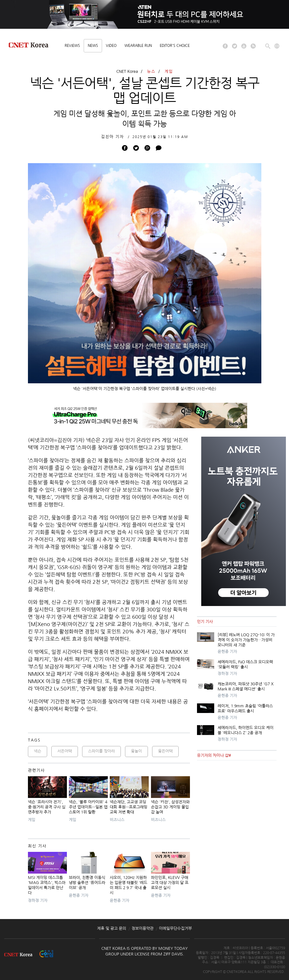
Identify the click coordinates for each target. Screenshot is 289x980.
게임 (169, 71)
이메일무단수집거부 (175, 928)
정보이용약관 (143, 928)
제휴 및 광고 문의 (112, 928)
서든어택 (65, 751)
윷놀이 (136, 751)
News (93, 46)
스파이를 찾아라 (101, 751)
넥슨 (38, 751)
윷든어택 (165, 751)
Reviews (72, 46)
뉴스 (151, 71)
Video (111, 46)
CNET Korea (127, 71)
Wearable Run (138, 46)
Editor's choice (175, 46)
